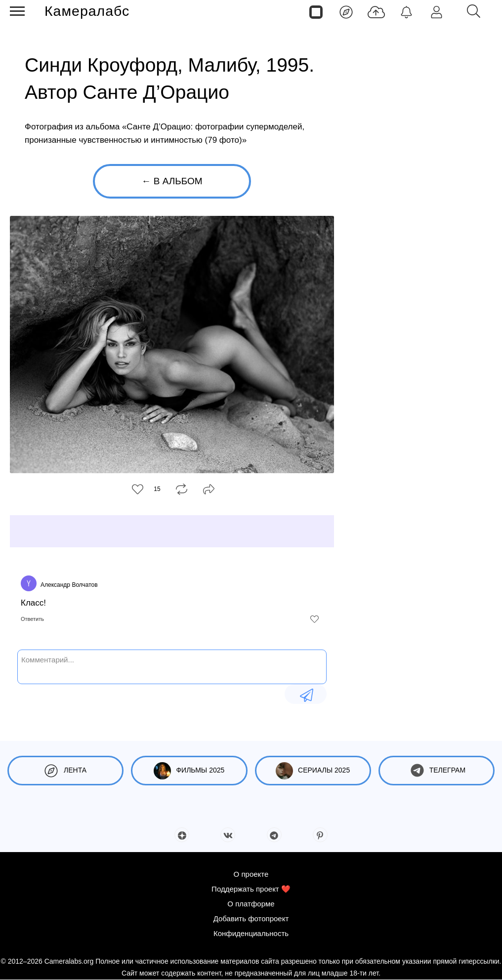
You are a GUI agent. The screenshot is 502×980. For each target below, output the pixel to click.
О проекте (251, 874)
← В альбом (172, 181)
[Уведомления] (406, 11)
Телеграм (437, 771)
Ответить (32, 619)
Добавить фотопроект (251, 919)
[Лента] (346, 11)
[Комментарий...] (172, 666)
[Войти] (437, 11)
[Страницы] (316, 11)
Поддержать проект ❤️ (251, 889)
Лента (65, 771)
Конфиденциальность (251, 933)
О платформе (251, 904)
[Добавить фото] (376, 11)
